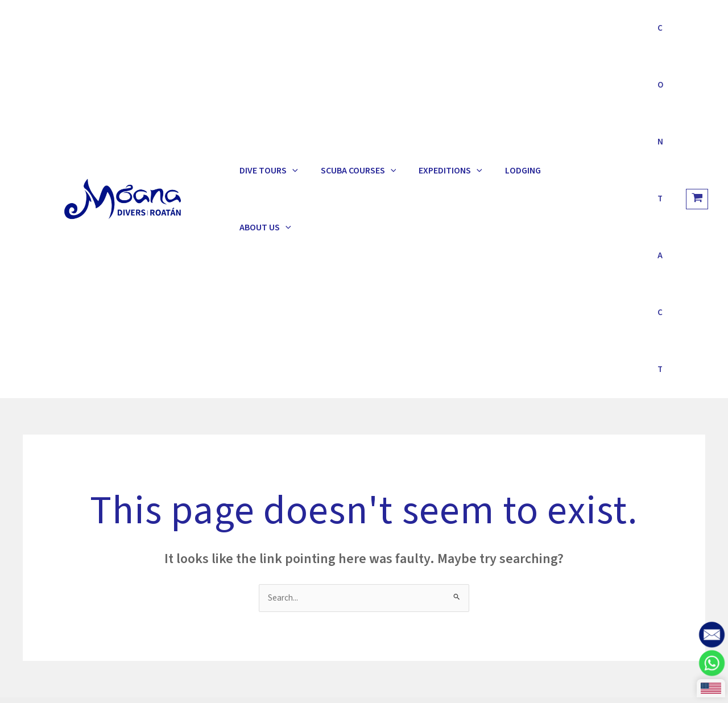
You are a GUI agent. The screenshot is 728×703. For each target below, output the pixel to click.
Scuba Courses (342, 34)
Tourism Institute (406, 528)
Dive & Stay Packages (83, 386)
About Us (538, 34)
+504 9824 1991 (226, 487)
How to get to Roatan (414, 487)
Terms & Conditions (183, 386)
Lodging (483, 34)
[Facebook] (582, 534)
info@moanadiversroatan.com (256, 501)
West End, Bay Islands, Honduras (260, 528)
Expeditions (422, 34)
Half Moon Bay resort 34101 (250, 515)
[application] (287, 34)
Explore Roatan (272, 386)
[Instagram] (552, 534)
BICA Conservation (407, 515)
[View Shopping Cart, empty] (697, 34)
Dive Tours (263, 34)
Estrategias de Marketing (406, 689)
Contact (656, 34)
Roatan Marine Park (409, 501)
